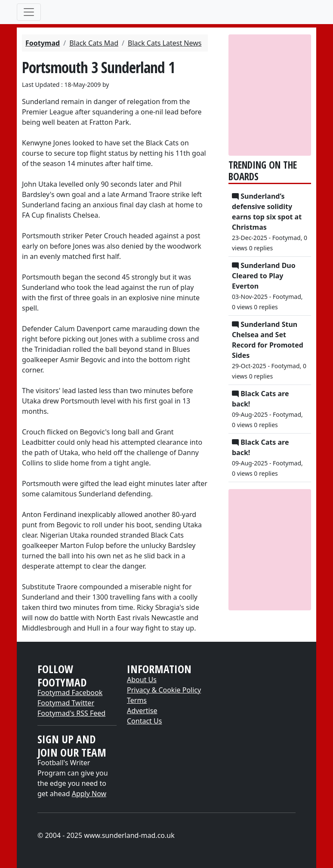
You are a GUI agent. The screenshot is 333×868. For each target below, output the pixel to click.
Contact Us (144, 721)
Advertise (142, 711)
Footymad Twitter (66, 703)
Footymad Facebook (70, 693)
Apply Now (89, 794)
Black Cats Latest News (165, 43)
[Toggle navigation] (29, 12)
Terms (137, 700)
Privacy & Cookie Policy (164, 690)
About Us (142, 680)
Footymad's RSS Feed (71, 713)
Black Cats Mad (94, 43)
